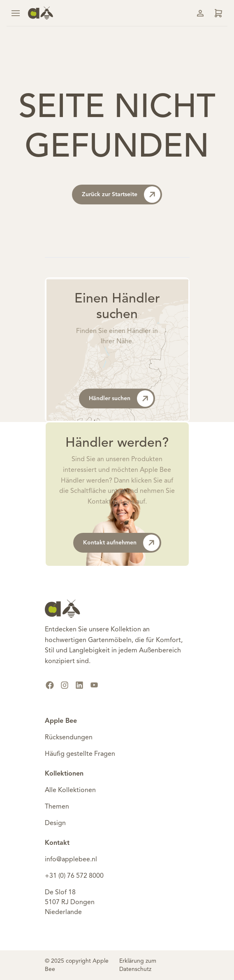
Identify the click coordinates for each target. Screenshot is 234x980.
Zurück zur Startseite (121, 195)
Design (55, 823)
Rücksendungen (69, 738)
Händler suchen (121, 399)
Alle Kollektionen (70, 790)
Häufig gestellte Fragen (80, 754)
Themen (57, 807)
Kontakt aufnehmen (121, 543)
